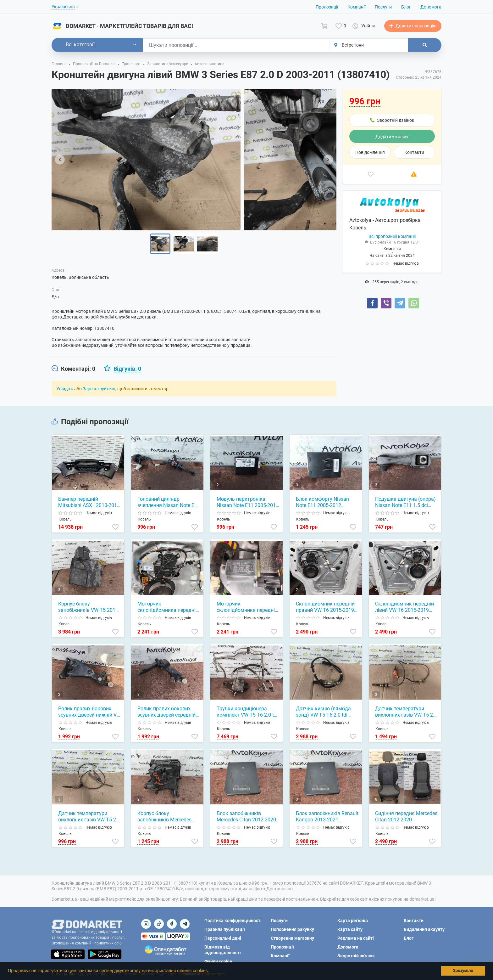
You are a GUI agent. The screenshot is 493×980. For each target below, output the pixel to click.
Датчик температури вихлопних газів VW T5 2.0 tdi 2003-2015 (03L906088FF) (89, 817)
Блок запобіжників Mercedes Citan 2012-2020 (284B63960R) (246, 817)
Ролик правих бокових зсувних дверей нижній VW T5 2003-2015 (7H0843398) (90, 712)
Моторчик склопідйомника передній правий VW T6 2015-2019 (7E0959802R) (168, 607)
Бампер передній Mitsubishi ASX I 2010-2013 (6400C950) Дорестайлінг (89, 502)
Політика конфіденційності (233, 921)
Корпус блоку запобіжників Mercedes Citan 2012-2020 (164, 817)
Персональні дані (223, 938)
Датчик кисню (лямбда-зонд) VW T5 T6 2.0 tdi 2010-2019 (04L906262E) (324, 712)
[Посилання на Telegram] (185, 924)
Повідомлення (370, 152)
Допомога (431, 7)
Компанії (356, 7)
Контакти (414, 152)
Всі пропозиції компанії (392, 236)
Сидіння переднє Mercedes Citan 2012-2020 (406, 817)
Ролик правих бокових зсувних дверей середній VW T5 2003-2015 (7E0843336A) (166, 712)
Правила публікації (225, 929)
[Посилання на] (146, 924)
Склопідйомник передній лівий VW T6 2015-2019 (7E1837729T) (404, 607)
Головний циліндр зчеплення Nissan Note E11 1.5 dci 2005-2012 (169, 502)
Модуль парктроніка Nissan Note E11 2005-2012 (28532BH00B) (248, 502)
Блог (406, 7)
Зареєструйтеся (99, 389)
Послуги (383, 7)
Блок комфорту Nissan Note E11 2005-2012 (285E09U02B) (322, 502)
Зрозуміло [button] (463, 971)
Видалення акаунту (424, 929)
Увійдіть (65, 389)
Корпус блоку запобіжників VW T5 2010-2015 (89, 607)
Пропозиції (327, 7)
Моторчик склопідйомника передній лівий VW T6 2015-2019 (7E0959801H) (247, 607)
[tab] (73, 369)
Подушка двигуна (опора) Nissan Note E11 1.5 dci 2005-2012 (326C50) (405, 502)
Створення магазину (292, 938)
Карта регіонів (353, 921)
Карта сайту (350, 929)
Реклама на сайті (356, 938)
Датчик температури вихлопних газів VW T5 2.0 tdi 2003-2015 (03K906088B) (406, 712)
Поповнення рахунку (292, 929)
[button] (211, 972)
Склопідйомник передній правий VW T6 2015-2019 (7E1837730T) (325, 607)
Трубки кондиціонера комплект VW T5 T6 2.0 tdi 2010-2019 (247, 712)
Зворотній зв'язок (356, 956)
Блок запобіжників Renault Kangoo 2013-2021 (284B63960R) (327, 817)
